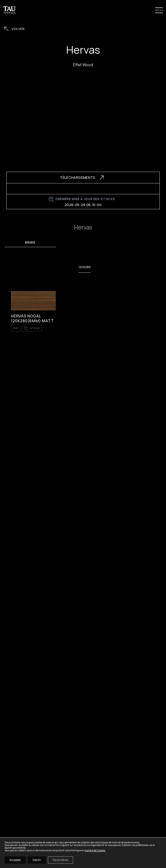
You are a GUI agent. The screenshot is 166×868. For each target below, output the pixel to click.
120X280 (85, 267)
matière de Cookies (95, 850)
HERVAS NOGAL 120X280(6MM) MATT (32, 318)
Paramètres (60, 860)
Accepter (15, 860)
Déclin (37, 860)
